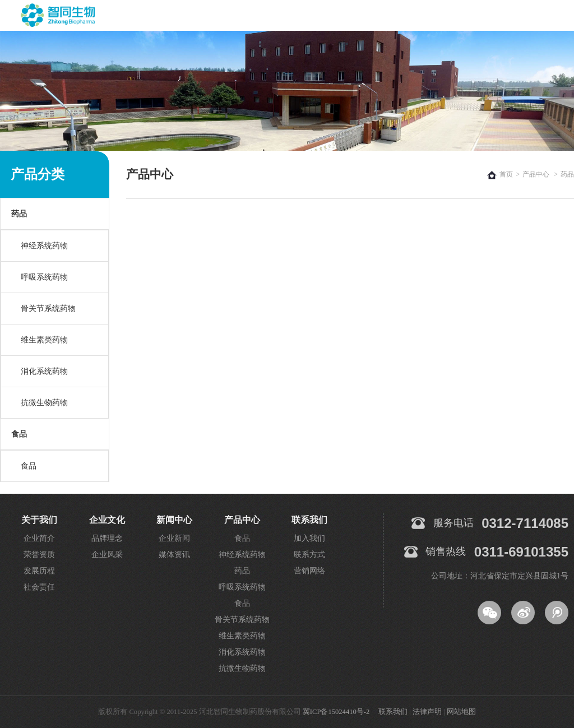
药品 (19, 214)
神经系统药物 (44, 246)
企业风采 (107, 555)
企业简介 (39, 538)
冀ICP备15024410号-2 (336, 712)
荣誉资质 (39, 555)
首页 (506, 174)
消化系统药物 (44, 371)
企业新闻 (174, 538)
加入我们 (309, 538)
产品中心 (536, 174)
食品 (19, 434)
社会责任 (39, 587)
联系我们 (393, 712)
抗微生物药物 (44, 403)
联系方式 (309, 555)
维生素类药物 (44, 340)
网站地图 (461, 712)
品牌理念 (107, 538)
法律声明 (427, 712)
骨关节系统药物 (48, 309)
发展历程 (39, 571)
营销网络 (309, 571)
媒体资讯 (174, 555)
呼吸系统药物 (44, 277)
